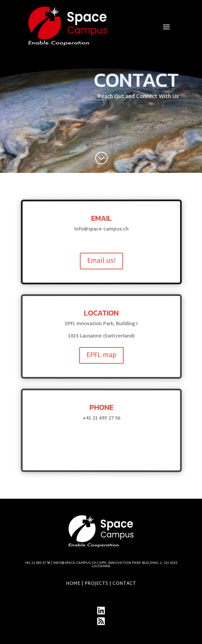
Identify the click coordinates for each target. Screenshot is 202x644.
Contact (124, 584)
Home (73, 584)
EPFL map (103, 355)
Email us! (103, 261)
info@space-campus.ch (115, 565)
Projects (96, 584)
